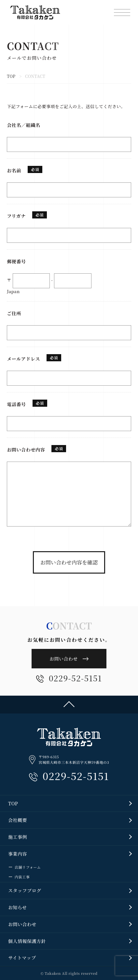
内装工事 (22, 877)
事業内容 (18, 854)
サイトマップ (22, 958)
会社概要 (18, 820)
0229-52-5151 (69, 679)
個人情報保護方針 (27, 941)
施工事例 (18, 837)
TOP (11, 76)
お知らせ (18, 907)
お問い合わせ (64, 659)
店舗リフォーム (28, 867)
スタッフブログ (25, 890)
